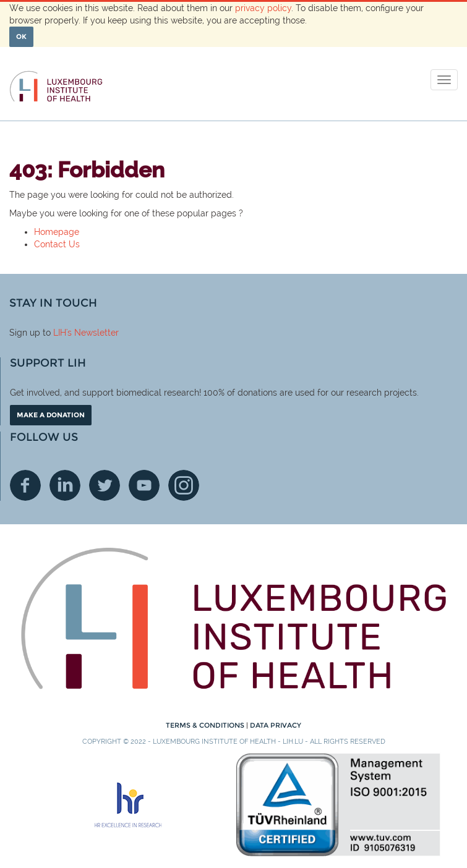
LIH (60, 333)
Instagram (184, 485)
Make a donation (51, 415)
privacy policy (263, 8)
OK (21, 36)
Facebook (25, 485)
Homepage (57, 232)
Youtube (144, 485)
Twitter (105, 485)
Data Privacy (276, 725)
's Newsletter (92, 333)
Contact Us (57, 244)
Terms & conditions (206, 725)
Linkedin (65, 485)
